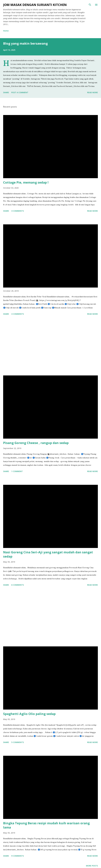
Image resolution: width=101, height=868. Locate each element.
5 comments (18, 742)
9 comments (18, 856)
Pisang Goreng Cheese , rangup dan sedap (36, 443)
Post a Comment (20, 92)
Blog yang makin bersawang (25, 43)
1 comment (17, 471)
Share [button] (6, 92)
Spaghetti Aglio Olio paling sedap (29, 714)
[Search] (90, 5)
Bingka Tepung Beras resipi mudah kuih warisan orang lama (46, 825)
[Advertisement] (50, 346)
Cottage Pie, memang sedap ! (26, 182)
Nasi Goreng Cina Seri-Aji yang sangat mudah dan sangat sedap (48, 554)
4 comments (18, 211)
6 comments (18, 585)
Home (6, 31)
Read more (93, 92)
